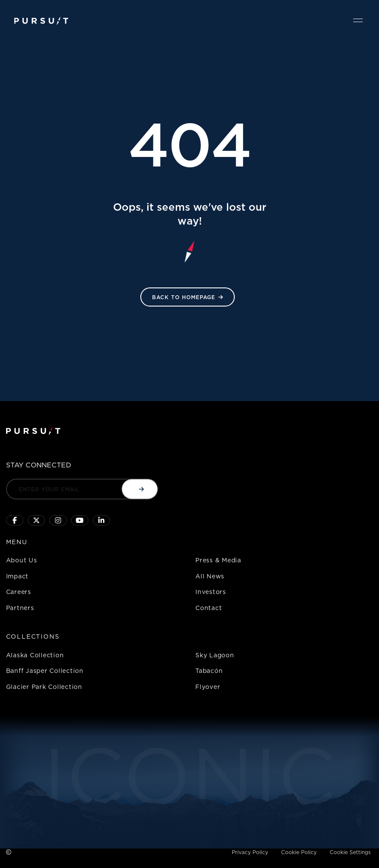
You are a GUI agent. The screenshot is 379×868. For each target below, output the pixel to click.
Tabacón (209, 671)
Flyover (208, 687)
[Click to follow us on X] (36, 520)
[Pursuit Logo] (41, 21)
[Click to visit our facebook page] (15, 520)
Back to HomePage (184, 297)
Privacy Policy (250, 852)
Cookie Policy (299, 852)
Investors (211, 592)
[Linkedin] (101, 520)
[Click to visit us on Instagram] (58, 520)
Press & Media (218, 560)
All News (210, 576)
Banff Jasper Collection (45, 671)
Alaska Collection (35, 655)
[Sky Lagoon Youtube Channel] (80, 520)
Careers (19, 592)
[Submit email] (140, 489)
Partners (20, 608)
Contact (209, 608)
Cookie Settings (350, 852)
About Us (22, 560)
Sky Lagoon (215, 655)
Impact (18, 576)
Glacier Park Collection (44, 687)
